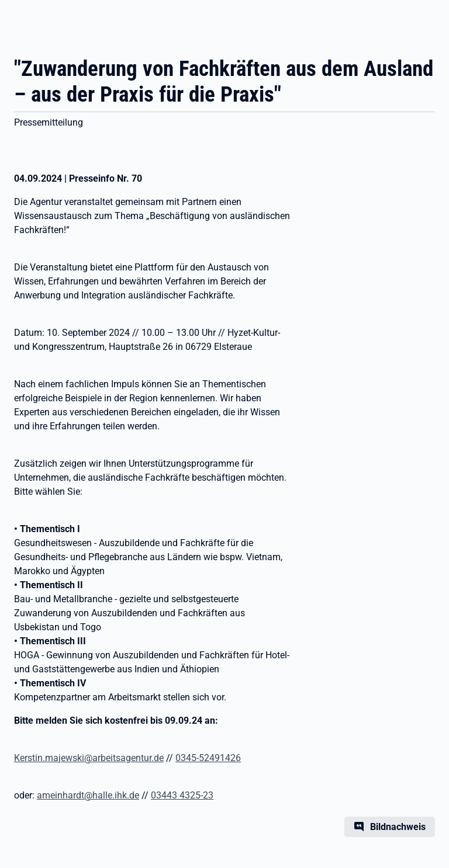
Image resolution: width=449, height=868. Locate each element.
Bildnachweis (398, 827)
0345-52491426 (208, 758)
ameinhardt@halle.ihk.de (88, 795)
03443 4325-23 (182, 795)
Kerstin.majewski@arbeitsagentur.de (89, 758)
